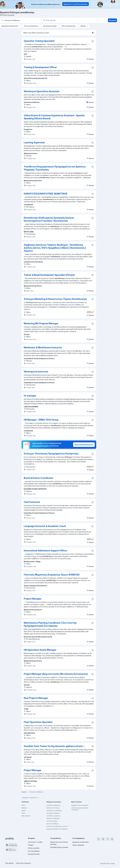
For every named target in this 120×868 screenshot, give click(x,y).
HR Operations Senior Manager (40, 650)
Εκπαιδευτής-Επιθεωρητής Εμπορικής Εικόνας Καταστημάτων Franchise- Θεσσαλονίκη (49, 219)
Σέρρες (24, 810)
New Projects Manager (36, 698)
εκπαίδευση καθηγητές (53, 805)
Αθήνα (24, 805)
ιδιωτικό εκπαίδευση (52, 824)
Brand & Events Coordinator (38, 478)
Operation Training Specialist (39, 41)
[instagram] (103, 839)
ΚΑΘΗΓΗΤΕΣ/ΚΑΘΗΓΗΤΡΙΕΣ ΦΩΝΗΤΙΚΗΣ (46, 194)
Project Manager (33, 599)
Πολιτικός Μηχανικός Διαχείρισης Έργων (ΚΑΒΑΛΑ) (52, 575)
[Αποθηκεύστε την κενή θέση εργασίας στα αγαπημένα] (93, 41)
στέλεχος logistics (52, 821)
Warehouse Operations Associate (42, 91)
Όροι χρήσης (9, 863)
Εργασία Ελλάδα (34, 854)
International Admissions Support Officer (45, 551)
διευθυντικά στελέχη (53, 808)
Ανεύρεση (112, 20)
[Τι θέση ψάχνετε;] (21, 20)
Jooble (112, 863)
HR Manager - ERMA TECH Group (41, 420)
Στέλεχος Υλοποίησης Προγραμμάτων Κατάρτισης (51, 454)
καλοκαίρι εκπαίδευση (53, 813)
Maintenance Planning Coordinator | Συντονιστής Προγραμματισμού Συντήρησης (50, 624)
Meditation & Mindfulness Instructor (43, 348)
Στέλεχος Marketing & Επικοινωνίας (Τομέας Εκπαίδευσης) (55, 299)
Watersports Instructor (36, 372)
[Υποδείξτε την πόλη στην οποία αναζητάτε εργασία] (63, 20)
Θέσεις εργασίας (34, 848)
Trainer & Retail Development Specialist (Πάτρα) (49, 275)
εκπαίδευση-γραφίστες (53, 816)
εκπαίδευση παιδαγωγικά (54, 810)
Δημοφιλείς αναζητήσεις (31, 798)
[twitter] (108, 839)
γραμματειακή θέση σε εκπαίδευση (57, 829)
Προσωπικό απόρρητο (23, 863)
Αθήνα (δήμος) (26, 816)
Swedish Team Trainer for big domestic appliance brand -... (55, 746)
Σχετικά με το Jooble (35, 842)
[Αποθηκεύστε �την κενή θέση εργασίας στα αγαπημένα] (93, 68)
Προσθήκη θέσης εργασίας (59, 847)
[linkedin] (112, 839)
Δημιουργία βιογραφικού (84, 445)
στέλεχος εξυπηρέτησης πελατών (57, 826)
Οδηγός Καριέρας (78, 845)
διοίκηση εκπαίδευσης (53, 818)
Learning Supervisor (34, 143)
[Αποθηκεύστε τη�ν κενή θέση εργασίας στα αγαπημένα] (93, 218)
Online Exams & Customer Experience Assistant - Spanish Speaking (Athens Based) (54, 117)
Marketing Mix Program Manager (41, 323)
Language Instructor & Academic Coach (45, 526)
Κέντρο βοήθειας (34, 851)
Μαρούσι (24, 808)
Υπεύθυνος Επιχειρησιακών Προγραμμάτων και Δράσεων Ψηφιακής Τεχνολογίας (55, 168)
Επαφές (31, 845)
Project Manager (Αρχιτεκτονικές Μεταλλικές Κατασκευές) (56, 674)
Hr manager (30, 396)
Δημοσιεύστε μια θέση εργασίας (76, 4)
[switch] (93, 33)
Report (90, 59)
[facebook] (99, 839)
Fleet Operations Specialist (38, 722)
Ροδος (23, 813)
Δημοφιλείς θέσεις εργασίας (80, 805)
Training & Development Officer (40, 67)
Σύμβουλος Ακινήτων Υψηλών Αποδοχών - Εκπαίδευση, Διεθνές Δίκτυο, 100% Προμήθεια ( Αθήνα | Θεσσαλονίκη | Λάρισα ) (55, 248)
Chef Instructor (32, 502)
